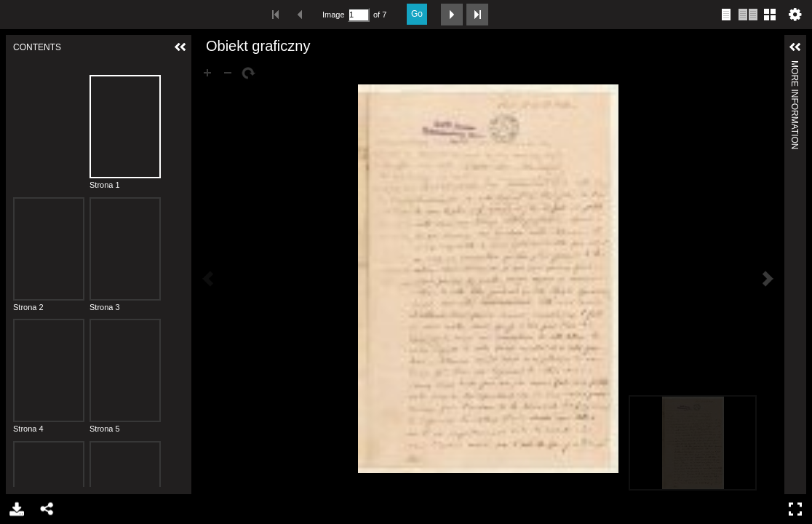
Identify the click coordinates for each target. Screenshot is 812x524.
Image (333, 15)
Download (16, 509)
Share (46, 509)
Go (417, 14)
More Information (795, 67)
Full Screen (797, 509)
